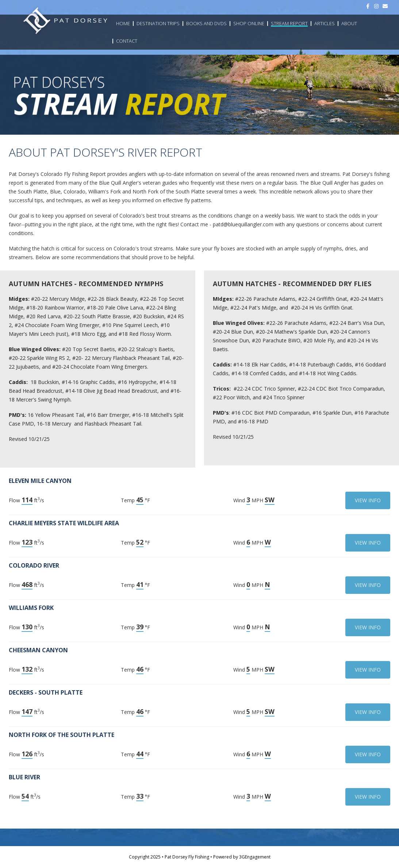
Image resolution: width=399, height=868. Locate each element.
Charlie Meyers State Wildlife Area (64, 523)
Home (123, 23)
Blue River (24, 777)
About (349, 23)
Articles (325, 23)
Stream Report (289, 23)
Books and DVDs (206, 23)
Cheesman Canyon (38, 650)
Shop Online (249, 23)
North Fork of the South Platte (62, 735)
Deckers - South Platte (46, 692)
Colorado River (34, 565)
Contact (127, 41)
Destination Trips (158, 23)
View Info (368, 500)
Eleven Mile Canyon (40, 481)
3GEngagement (255, 857)
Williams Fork (31, 608)
